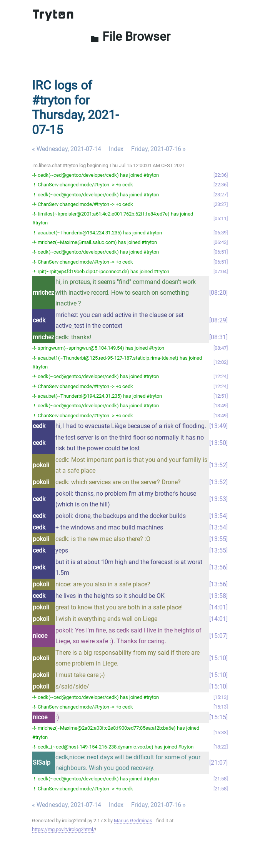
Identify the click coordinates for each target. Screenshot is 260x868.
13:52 (218, 465)
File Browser (130, 37)
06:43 (221, 242)
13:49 (221, 406)
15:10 (218, 658)
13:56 (218, 567)
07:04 (221, 271)
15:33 (221, 733)
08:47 (221, 348)
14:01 (218, 607)
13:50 (218, 443)
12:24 (221, 376)
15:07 (218, 636)
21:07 (218, 763)
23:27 (221, 195)
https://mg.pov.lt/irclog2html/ (63, 829)
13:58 (218, 596)
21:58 (221, 779)
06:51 (221, 252)
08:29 (218, 320)
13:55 (218, 539)
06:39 (221, 233)
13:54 (218, 516)
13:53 (218, 499)
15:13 (221, 697)
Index (116, 149)
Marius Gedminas (133, 821)
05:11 (221, 218)
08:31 (218, 337)
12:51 (221, 396)
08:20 (218, 293)
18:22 (221, 747)
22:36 (221, 175)
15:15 (218, 717)
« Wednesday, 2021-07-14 (67, 149)
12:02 (221, 362)
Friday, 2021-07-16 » (158, 149)
